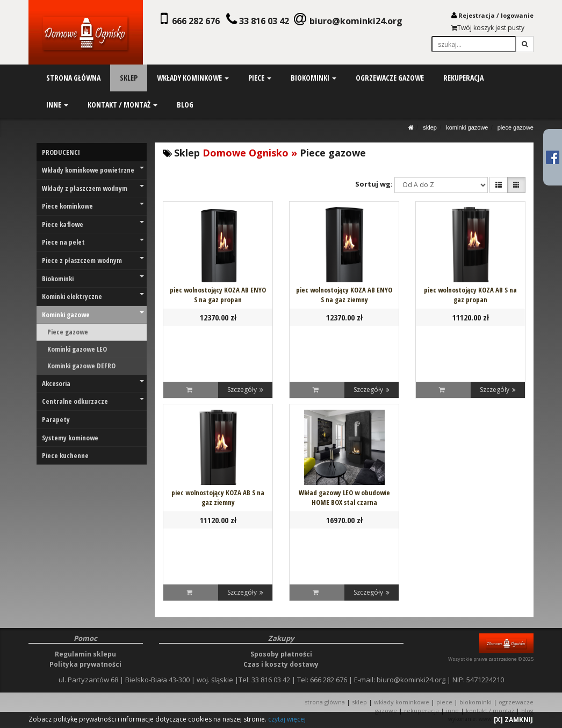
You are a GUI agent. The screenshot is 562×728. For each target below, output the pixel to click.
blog (185, 105)
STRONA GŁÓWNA (326, 702)
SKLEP (430, 127)
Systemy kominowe (70, 438)
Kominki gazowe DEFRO (81, 366)
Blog (527, 711)
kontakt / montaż (123, 105)
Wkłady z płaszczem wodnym (93, 188)
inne (57, 105)
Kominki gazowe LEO (77, 349)
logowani (515, 15)
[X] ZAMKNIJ (513, 720)
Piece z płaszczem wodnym (93, 260)
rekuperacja (463, 78)
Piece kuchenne (65, 455)
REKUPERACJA (421, 711)
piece (260, 78)
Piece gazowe (516, 127)
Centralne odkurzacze (93, 401)
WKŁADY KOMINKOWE (402, 702)
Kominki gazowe (467, 127)
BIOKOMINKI (475, 702)
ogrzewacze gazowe (389, 78)
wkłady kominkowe (193, 78)
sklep (129, 78)
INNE (452, 711)
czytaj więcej (287, 719)
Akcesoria (93, 383)
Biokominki (93, 279)
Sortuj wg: (374, 184)
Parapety (56, 419)
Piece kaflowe (93, 224)
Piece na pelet (93, 242)
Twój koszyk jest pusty (488, 28)
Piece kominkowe (93, 206)
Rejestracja (477, 15)
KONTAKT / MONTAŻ (490, 711)
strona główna (73, 78)
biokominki (313, 78)
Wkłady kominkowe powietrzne (93, 170)
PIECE (444, 702)
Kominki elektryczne (93, 296)
